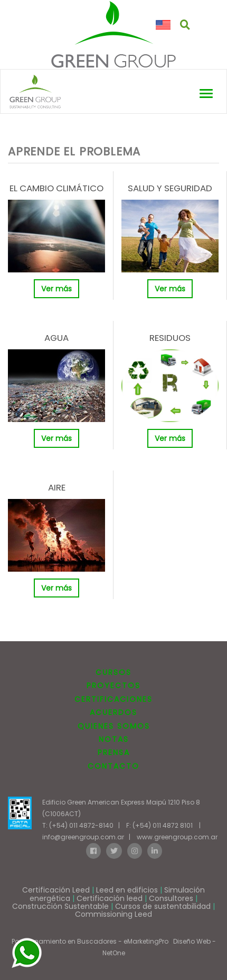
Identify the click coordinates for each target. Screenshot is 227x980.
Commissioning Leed (113, 914)
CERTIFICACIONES (113, 699)
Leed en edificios (127, 890)
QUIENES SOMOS (114, 726)
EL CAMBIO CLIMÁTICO (56, 188)
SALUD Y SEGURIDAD (170, 188)
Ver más (56, 289)
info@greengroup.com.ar (83, 837)
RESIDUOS (170, 338)
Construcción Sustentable (60, 906)
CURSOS (113, 672)
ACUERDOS (113, 712)
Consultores (171, 898)
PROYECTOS (113, 685)
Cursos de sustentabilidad (163, 906)
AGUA (56, 338)
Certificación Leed (56, 890)
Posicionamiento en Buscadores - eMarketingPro (90, 941)
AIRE (57, 487)
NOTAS (114, 739)
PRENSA (114, 752)
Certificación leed (110, 898)
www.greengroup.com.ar (177, 837)
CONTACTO (113, 766)
